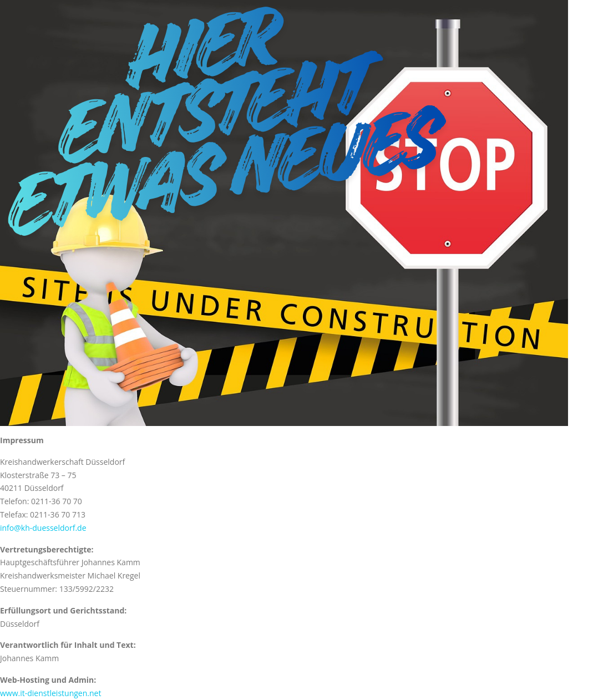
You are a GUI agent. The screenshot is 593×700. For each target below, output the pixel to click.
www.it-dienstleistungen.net (50, 693)
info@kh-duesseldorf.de (43, 528)
